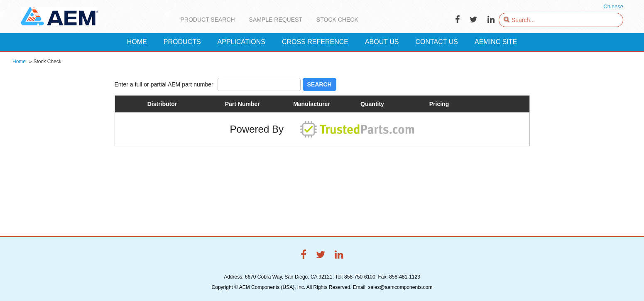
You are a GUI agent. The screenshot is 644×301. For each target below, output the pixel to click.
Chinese (613, 6)
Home (19, 62)
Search (320, 84)
